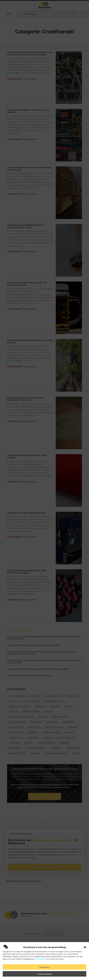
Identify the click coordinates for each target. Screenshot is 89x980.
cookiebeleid (40, 960)
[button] (85, 948)
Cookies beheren (45, 975)
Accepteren (45, 968)
